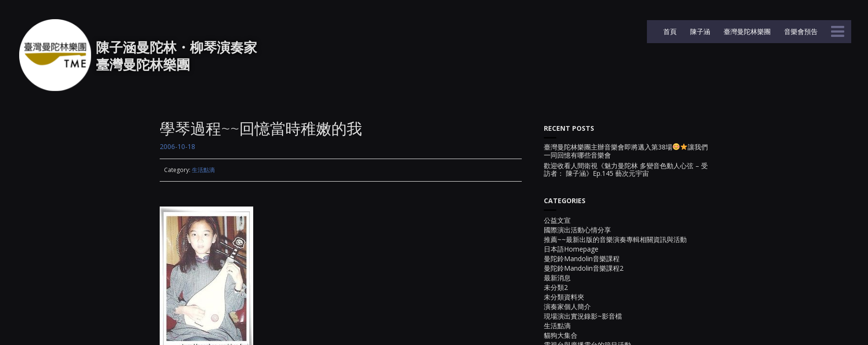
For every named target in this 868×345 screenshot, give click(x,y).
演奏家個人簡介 (567, 306)
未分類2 (556, 287)
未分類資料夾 (564, 297)
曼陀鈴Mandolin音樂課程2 (584, 268)
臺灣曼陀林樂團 (746, 31)
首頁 (669, 31)
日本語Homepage (571, 249)
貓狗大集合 (561, 335)
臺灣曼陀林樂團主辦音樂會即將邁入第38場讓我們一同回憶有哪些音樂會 (626, 151)
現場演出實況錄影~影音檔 (583, 316)
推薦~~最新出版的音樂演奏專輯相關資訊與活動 (615, 239)
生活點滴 (203, 170)
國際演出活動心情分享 (577, 230)
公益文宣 (557, 220)
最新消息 (557, 278)
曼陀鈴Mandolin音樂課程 (582, 259)
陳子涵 (699, 31)
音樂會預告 (800, 31)
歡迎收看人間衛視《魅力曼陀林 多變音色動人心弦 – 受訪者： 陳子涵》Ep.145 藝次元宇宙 (626, 170)
